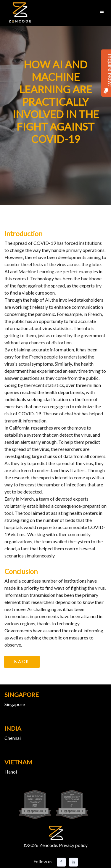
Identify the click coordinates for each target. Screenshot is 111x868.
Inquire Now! (106, 74)
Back (22, 662)
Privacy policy (73, 845)
